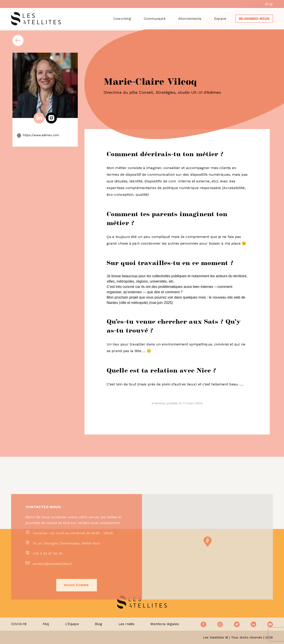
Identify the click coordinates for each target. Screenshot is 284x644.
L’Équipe (72, 624)
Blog (269, 4)
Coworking (122, 19)
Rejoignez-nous (254, 19)
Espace (220, 19)
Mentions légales (165, 624)
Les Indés (127, 624)
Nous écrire (76, 604)
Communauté (155, 19)
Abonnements (190, 19)
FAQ (46, 624)
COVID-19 (19, 624)
